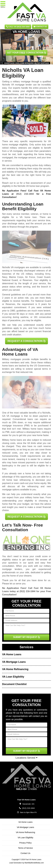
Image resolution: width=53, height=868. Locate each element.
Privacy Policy (25, 843)
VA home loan (28, 217)
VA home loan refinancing (16, 480)
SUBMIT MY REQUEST (27, 637)
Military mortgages (12, 359)
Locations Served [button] (26, 758)
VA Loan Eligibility (13, 677)
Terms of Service (25, 848)
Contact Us (40, 27)
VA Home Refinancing (15, 669)
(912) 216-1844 (25, 194)
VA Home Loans (12, 654)
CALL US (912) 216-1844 (18, 27)
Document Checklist (14, 684)
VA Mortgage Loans (14, 662)
